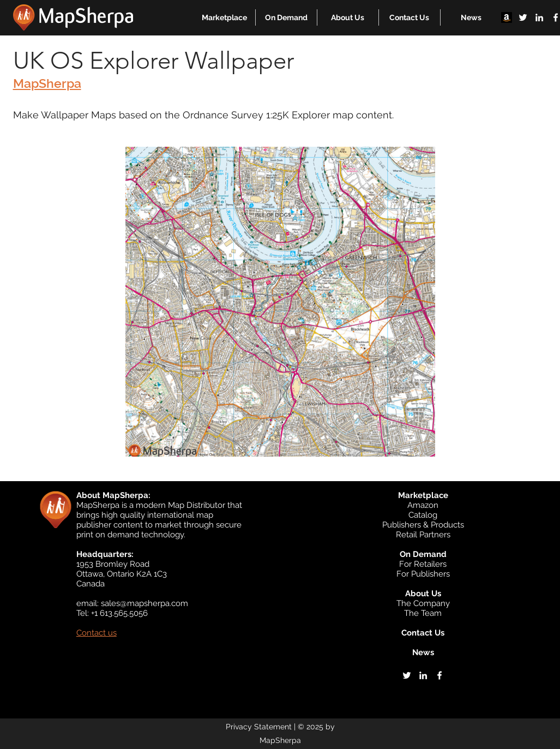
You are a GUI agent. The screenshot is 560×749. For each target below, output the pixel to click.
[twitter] (523, 17)
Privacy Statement (259, 727)
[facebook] (439, 675)
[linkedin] (539, 17)
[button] (224, 17)
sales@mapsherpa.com (144, 603)
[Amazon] (507, 17)
